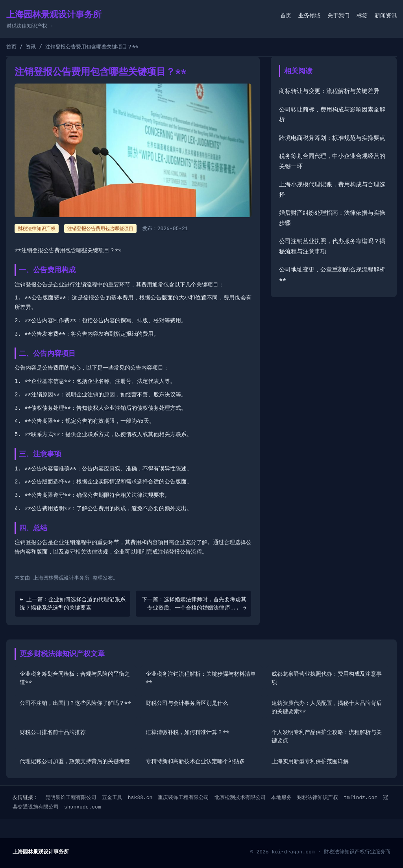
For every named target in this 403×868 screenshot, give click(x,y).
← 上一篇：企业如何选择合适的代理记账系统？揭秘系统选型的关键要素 (73, 603)
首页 (286, 15)
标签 (362, 15)
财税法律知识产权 (318, 797)
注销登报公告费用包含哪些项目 (100, 229)
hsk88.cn (140, 797)
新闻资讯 (386, 15)
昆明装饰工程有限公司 (71, 797)
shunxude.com (83, 807)
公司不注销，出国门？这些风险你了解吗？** (75, 703)
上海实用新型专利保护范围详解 (310, 761)
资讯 (31, 47)
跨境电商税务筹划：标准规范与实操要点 (332, 138)
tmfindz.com (360, 797)
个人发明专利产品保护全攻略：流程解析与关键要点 (327, 736)
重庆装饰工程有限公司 (183, 797)
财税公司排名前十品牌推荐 (53, 732)
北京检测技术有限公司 (240, 797)
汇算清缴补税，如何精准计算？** (188, 732)
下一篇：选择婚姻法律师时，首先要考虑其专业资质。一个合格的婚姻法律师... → (194, 603)
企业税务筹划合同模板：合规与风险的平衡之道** (75, 678)
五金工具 (112, 797)
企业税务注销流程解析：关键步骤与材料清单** (201, 678)
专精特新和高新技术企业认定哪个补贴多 (195, 761)
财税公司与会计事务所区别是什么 (187, 703)
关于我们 (338, 15)
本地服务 (281, 797)
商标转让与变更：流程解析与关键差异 (329, 91)
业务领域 (309, 15)
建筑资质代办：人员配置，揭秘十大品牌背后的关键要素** (327, 707)
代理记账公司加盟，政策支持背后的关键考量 (75, 761)
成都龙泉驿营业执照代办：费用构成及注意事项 (327, 678)
